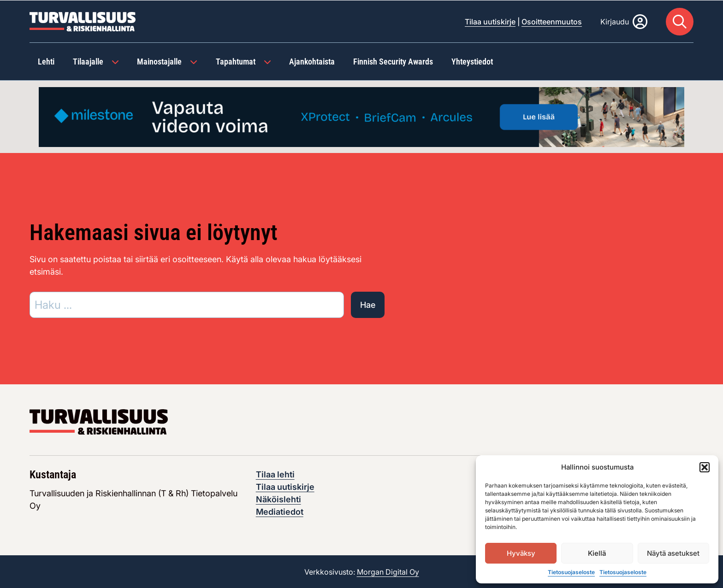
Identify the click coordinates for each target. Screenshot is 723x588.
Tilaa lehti (275, 474)
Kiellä (597, 553)
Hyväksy (521, 553)
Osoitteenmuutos (552, 21)
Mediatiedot (280, 511)
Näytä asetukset (673, 553)
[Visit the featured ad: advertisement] (361, 115)
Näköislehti (279, 499)
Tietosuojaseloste (571, 572)
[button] (705, 467)
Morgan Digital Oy (388, 571)
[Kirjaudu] (624, 21)
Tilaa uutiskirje (490, 21)
